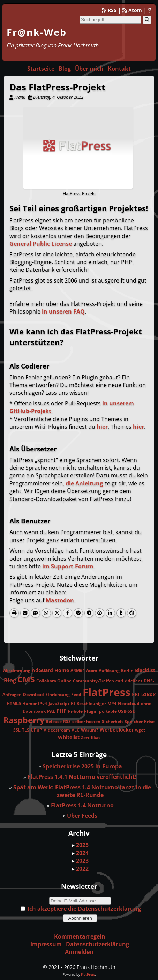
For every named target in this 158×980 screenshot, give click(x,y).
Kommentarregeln (80, 936)
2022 (82, 869)
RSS (109, 10)
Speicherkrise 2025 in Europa (82, 766)
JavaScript (59, 704)
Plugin (91, 711)
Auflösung (109, 670)
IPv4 (43, 704)
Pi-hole (75, 711)
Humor (29, 704)
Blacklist (145, 670)
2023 (82, 861)
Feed (76, 694)
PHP (62, 711)
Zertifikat (91, 738)
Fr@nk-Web (37, 32)
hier (102, 427)
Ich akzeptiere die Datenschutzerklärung (84, 909)
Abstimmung (17, 670)
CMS (26, 679)
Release (54, 722)
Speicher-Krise (140, 722)
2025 (82, 845)
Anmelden (79, 952)
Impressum (46, 944)
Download (33, 694)
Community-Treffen (93, 681)
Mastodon (60, 600)
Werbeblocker (117, 730)
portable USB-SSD (117, 711)
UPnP (36, 730)
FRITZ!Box (144, 694)
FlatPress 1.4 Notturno (82, 805)
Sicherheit (112, 722)
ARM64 (78, 670)
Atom (132, 10)
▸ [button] (74, 845)
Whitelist (69, 737)
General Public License (41, 244)
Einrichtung (58, 694)
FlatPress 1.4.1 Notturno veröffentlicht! (82, 777)
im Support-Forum (68, 566)
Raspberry (24, 720)
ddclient (134, 681)
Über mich (89, 69)
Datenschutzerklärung (97, 944)
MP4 (112, 704)
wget (140, 730)
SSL (17, 730)
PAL (51, 711)
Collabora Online (54, 681)
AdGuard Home (50, 670)
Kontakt (119, 69)
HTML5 (14, 704)
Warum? (90, 730)
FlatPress (107, 692)
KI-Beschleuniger (88, 704)
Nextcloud (129, 704)
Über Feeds (82, 816)
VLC (76, 730)
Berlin (127, 670)
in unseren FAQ (63, 311)
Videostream (57, 730)
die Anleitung (84, 483)
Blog (65, 69)
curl (119, 681)
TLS (26, 730)
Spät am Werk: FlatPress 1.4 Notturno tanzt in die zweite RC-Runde (82, 791)
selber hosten (86, 722)
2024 (82, 853)
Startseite (41, 69)
